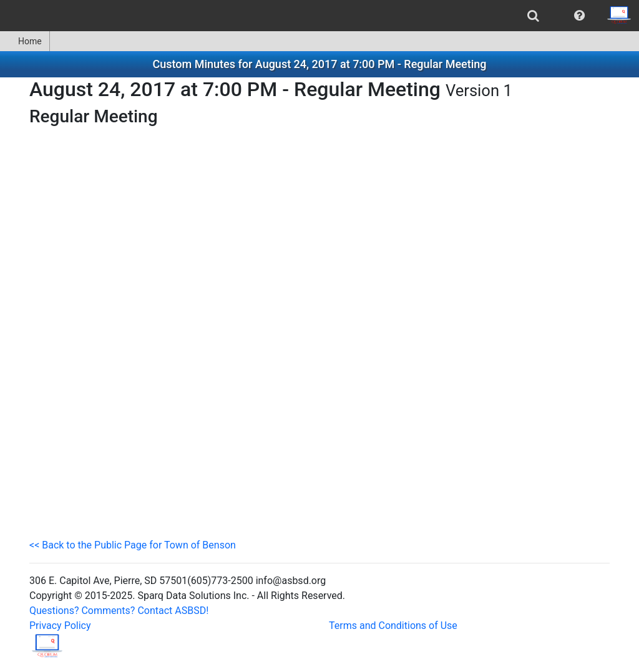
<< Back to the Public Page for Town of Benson (133, 545)
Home (25, 41)
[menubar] (319, 16)
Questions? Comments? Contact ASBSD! (119, 611)
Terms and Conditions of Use (393, 626)
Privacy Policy (60, 626)
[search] (533, 16)
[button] (579, 16)
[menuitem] (533, 16)
